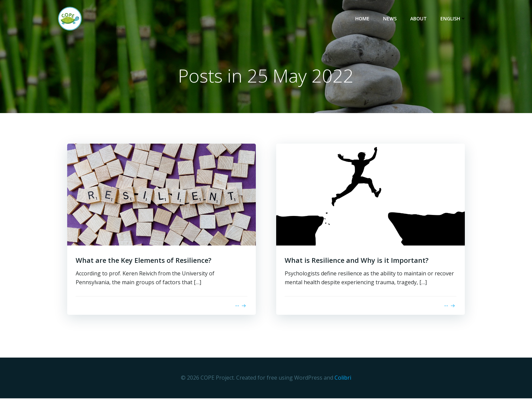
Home (364, 19)
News (392, 19)
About (421, 19)
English (455, 19)
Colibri (343, 379)
